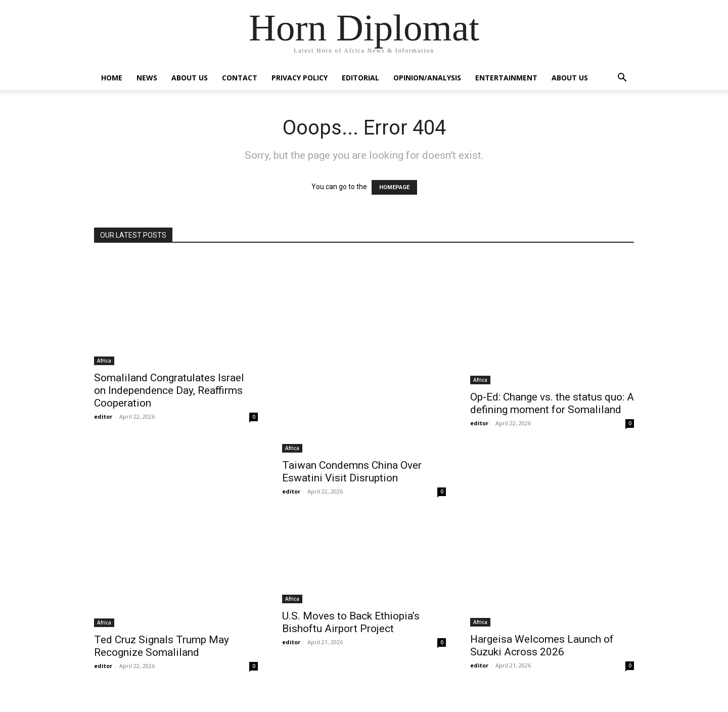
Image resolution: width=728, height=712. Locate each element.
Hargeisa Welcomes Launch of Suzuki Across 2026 (542, 646)
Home (112, 78)
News (147, 78)
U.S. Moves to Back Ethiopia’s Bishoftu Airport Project (351, 622)
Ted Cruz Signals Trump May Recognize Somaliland (162, 646)
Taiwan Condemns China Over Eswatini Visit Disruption (352, 472)
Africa (104, 361)
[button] (622, 79)
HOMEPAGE (394, 187)
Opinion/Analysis (427, 78)
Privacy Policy (300, 78)
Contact (240, 78)
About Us (190, 78)
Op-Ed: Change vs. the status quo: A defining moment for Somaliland (552, 403)
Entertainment (506, 78)
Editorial (360, 78)
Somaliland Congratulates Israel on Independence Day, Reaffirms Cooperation (169, 390)
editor (103, 416)
